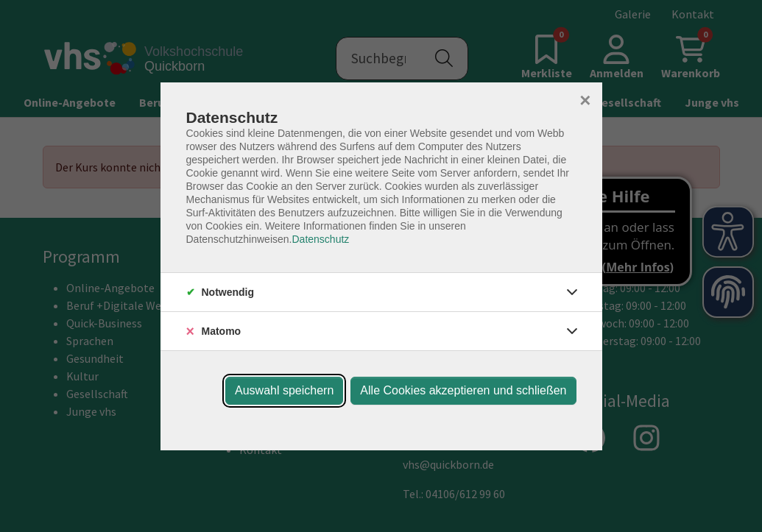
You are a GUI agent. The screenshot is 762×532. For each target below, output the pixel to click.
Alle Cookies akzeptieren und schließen (463, 390)
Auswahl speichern (284, 390)
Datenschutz (320, 239)
